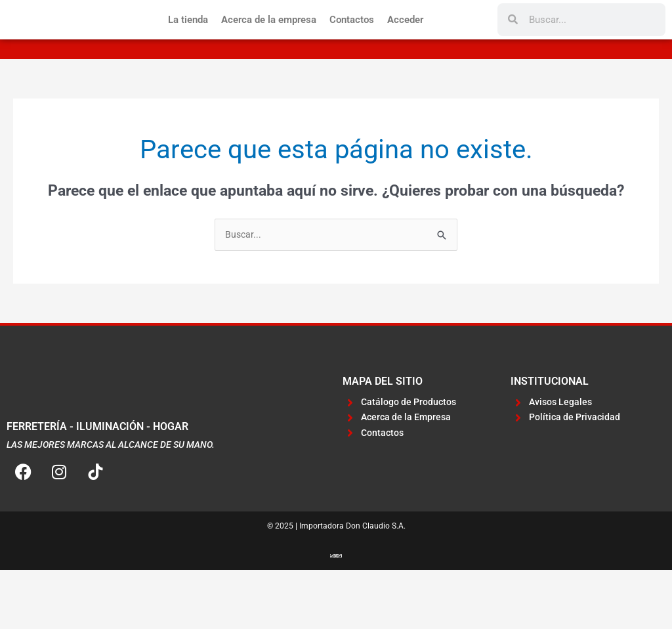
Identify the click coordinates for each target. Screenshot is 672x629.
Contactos (352, 49)
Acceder (405, 49)
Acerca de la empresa (269, 49)
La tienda (188, 49)
